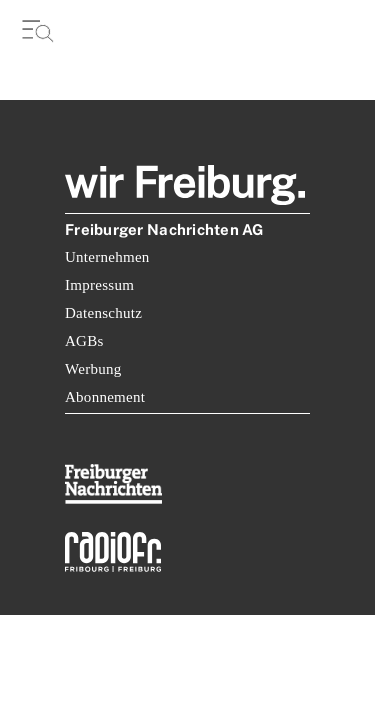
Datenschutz (103, 313)
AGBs (84, 341)
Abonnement (105, 397)
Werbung (93, 369)
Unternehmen (107, 257)
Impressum (99, 285)
